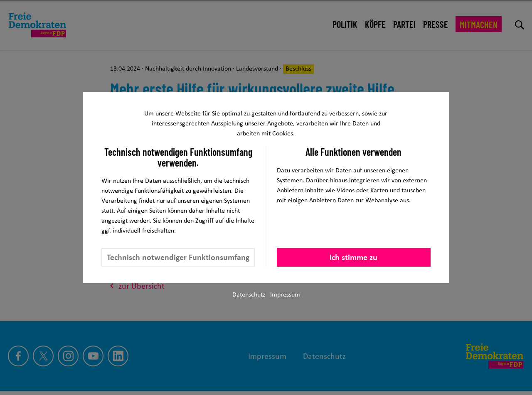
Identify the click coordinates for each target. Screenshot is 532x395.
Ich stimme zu (353, 257)
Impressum (285, 294)
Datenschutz (249, 294)
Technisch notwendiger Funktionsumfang (178, 257)
